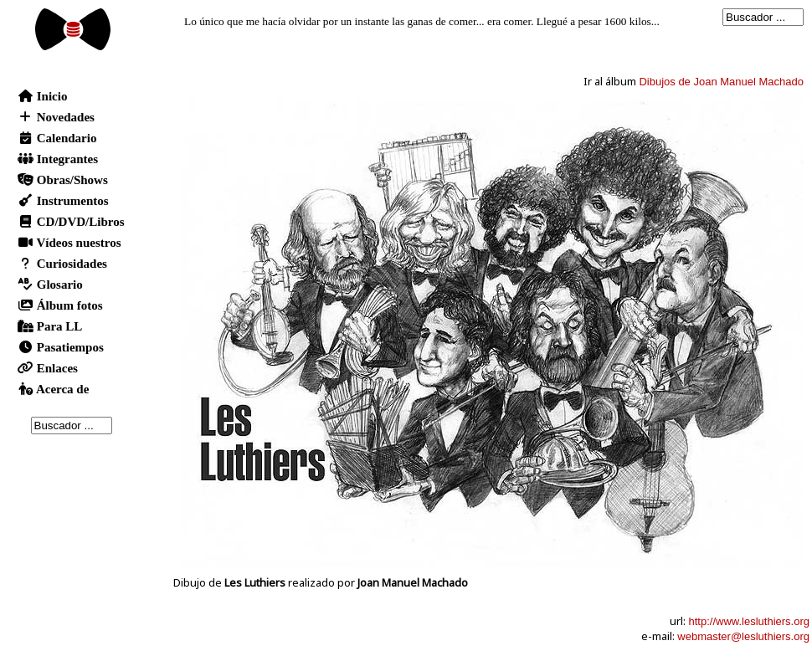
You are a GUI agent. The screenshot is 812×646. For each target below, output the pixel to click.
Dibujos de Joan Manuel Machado (721, 82)
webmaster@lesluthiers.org (743, 636)
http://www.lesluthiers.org (749, 621)
